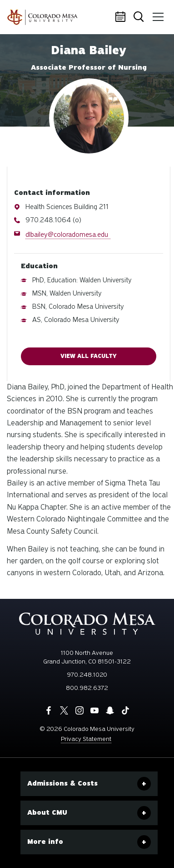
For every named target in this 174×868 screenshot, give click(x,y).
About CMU (47, 812)
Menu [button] (157, 14)
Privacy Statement (86, 739)
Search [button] (139, 18)
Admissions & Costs (62, 783)
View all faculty (89, 356)
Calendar (122, 17)
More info (45, 842)
